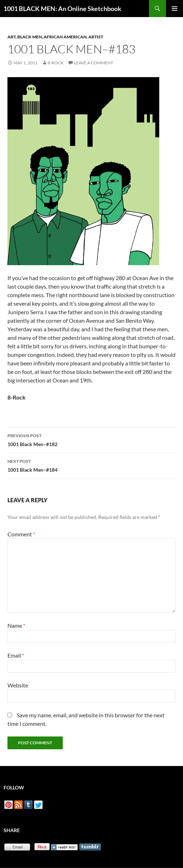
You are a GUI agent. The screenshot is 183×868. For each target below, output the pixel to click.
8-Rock (56, 63)
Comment (21, 534)
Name (16, 625)
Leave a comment (94, 63)
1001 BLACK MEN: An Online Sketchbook (62, 9)
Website (18, 685)
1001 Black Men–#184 (91, 465)
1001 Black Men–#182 (91, 439)
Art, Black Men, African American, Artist (55, 37)
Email (16, 655)
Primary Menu (174, 9)
